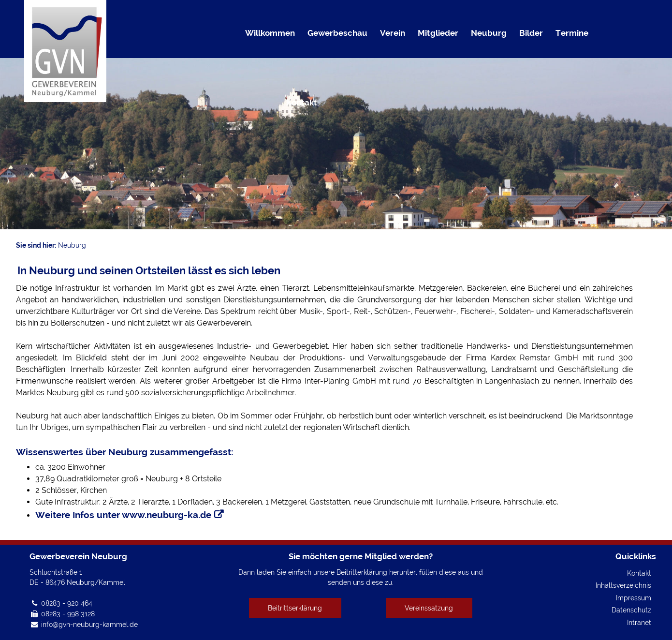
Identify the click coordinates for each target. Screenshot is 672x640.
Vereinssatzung (429, 608)
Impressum (634, 598)
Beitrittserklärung (295, 608)
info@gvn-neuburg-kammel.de (89, 624)
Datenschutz (631, 610)
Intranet (639, 622)
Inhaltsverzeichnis (623, 585)
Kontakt (639, 573)
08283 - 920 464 (67, 603)
